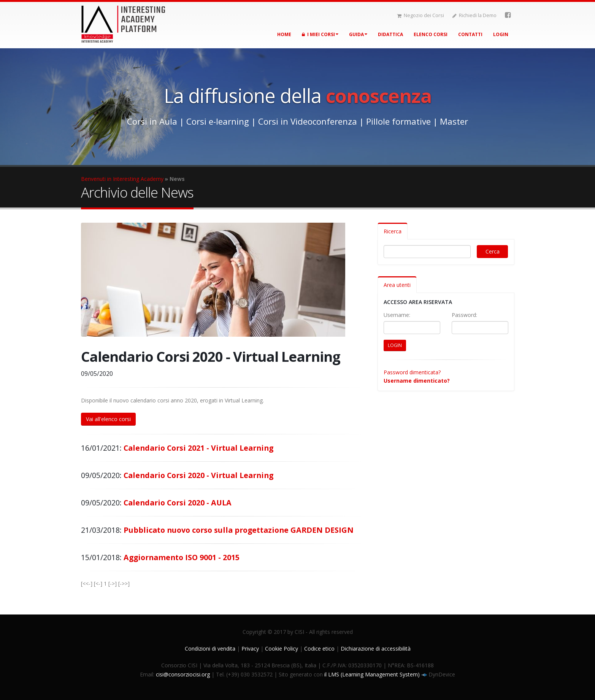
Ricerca (393, 231)
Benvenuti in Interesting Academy (122, 179)
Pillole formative (398, 121)
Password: (464, 315)
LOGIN (395, 345)
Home (284, 34)
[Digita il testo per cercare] (427, 252)
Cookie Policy (282, 649)
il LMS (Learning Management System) (373, 674)
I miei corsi (320, 34)
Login (501, 34)
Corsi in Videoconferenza (308, 121)
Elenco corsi (431, 34)
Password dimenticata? (412, 372)
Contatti (470, 34)
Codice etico (319, 649)
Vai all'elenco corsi (108, 419)
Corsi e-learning (218, 121)
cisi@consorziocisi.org (183, 674)
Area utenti (397, 285)
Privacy (250, 649)
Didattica (390, 34)
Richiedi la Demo (474, 15)
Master (454, 121)
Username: (397, 315)
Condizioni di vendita (210, 649)
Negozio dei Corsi (420, 15)
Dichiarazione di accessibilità (376, 649)
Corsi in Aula (152, 121)
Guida (358, 34)
